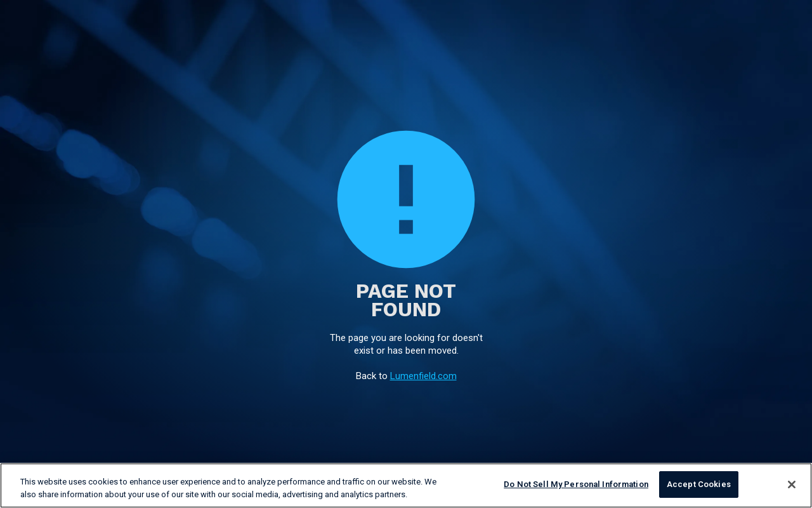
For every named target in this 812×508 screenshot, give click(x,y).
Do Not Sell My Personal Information (576, 484)
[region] (406, 485)
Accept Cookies (699, 484)
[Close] (792, 485)
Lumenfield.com (423, 376)
